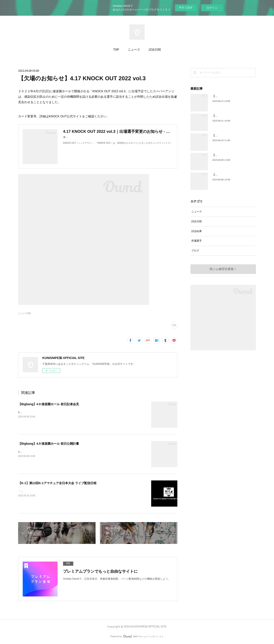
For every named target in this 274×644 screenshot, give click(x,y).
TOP (116, 50)
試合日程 (155, 50)
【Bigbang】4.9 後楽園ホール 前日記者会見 (49, 404)
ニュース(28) (24, 313)
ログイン (212, 8)
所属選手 (197, 241)
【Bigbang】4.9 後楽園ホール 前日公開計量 (49, 444)
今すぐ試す (186, 8)
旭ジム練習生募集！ (223, 269)
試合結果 (197, 231)
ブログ (195, 251)
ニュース (134, 50)
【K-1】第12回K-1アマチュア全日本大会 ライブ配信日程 (57, 483)
